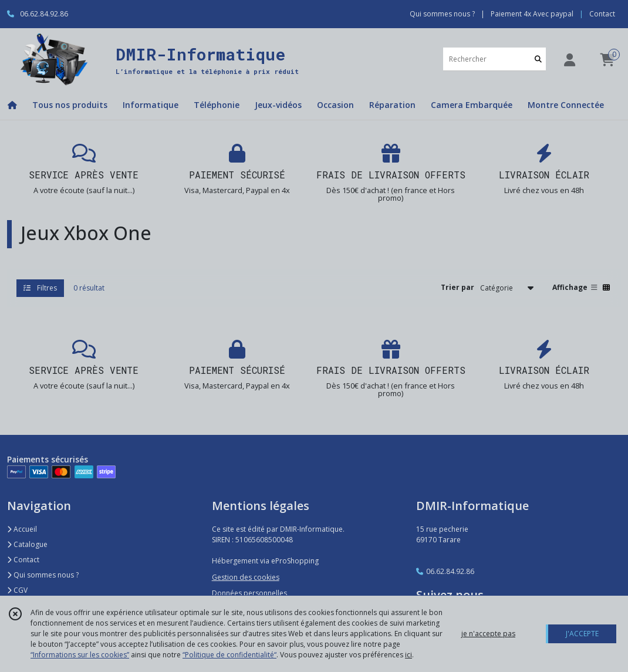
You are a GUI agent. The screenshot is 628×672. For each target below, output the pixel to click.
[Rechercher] (538, 59)
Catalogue (27, 544)
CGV (17, 590)
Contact (602, 14)
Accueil (22, 529)
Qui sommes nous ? (43, 575)
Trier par (458, 287)
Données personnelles (249, 593)
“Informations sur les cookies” (80, 655)
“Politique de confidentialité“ (229, 655)
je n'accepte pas (488, 634)
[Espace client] (569, 60)
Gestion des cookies (246, 577)
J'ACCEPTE (582, 634)
